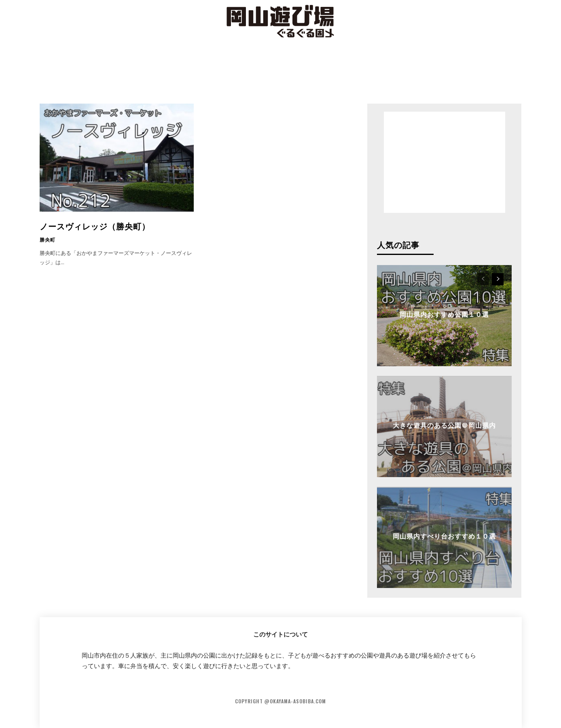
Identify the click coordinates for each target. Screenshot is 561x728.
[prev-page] (483, 279)
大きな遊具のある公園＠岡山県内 (444, 425)
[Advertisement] (281, 71)
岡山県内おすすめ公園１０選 (444, 314)
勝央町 (48, 240)
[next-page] (498, 279)
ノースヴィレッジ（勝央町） (95, 226)
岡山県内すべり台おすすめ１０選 (444, 536)
